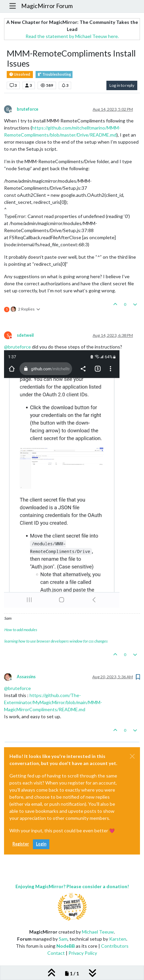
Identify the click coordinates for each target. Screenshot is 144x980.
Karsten (118, 939)
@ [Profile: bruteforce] (17, 347)
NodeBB (66, 946)
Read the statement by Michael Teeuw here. (72, 36)
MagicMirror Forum (47, 6)
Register (21, 844)
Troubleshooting (54, 75)
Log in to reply (122, 85)
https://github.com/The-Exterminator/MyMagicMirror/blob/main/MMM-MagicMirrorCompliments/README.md (53, 702)
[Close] (132, 756)
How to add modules (21, 630)
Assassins (26, 677)
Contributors (115, 946)
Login (41, 844)
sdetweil (25, 335)
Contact (56, 953)
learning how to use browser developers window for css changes (56, 641)
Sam (63, 939)
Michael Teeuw (98, 932)
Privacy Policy (83, 953)
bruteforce (28, 109)
